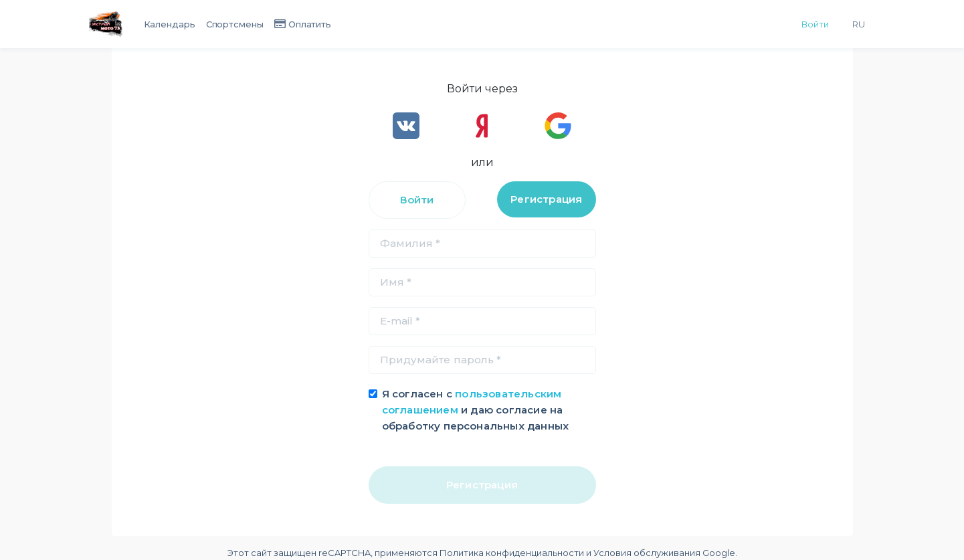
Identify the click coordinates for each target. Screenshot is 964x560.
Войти (815, 24)
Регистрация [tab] (546, 199)
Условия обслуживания (647, 553)
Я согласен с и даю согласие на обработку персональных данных (476, 410)
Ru (859, 24)
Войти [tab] (417, 200)
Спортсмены (235, 24)
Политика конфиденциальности (512, 553)
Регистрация (482, 485)
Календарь (170, 24)
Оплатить (310, 24)
